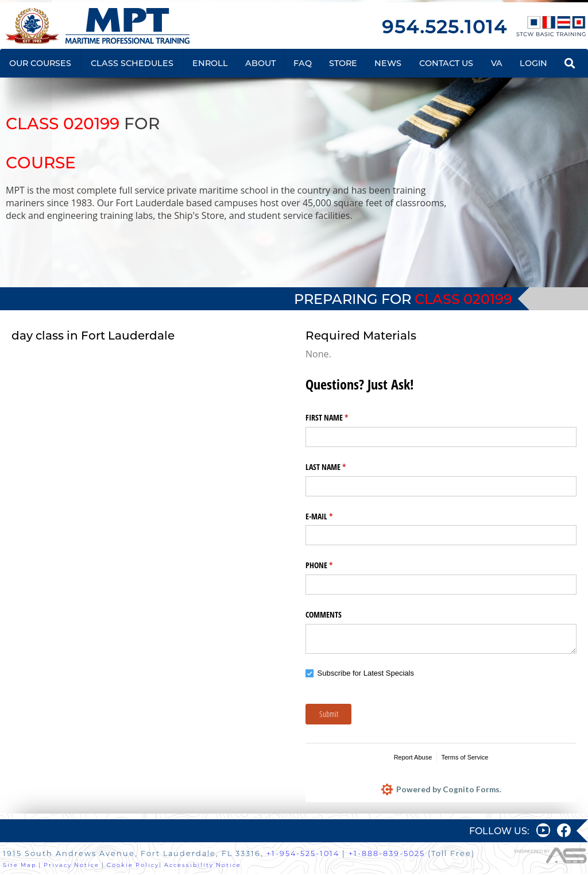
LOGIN (533, 63)
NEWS (388, 63)
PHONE (332, 565)
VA (497, 63)
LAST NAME (339, 467)
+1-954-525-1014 (303, 855)
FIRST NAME (340, 418)
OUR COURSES (40, 63)
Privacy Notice (71, 866)
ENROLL (210, 63)
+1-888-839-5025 (387, 855)
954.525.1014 (444, 27)
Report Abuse (413, 757)
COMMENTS (324, 614)
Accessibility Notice (203, 866)
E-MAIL (332, 516)
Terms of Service (465, 757)
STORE (343, 63)
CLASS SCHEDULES (132, 63)
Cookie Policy (133, 866)
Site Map (20, 866)
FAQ (303, 63)
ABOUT (260, 63)
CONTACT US (446, 63)
